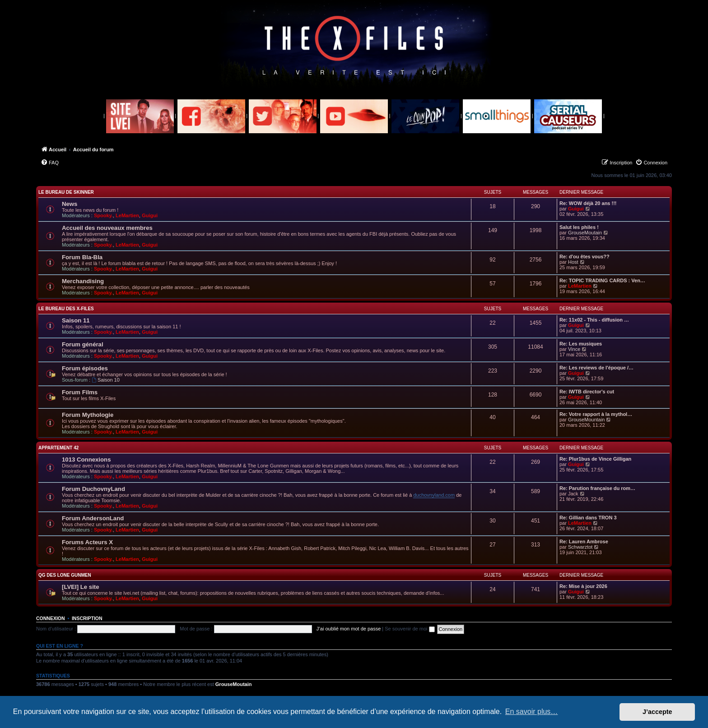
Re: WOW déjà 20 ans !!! (588, 203)
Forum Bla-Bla (82, 257)
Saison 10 (106, 380)
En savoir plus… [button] (532, 712)
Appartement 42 (58, 448)
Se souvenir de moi (410, 629)
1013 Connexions (86, 460)
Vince (574, 349)
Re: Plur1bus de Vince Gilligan (595, 459)
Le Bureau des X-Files (66, 309)
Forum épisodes (85, 368)
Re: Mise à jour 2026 (583, 586)
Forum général (83, 344)
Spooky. (103, 215)
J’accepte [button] (657, 712)
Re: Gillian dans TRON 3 (588, 518)
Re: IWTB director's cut (587, 392)
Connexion (51, 618)
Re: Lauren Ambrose (584, 541)
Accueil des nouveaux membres (107, 228)
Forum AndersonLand (93, 518)
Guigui (150, 215)
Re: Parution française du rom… (597, 488)
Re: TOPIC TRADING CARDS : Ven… (602, 280)
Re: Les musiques (581, 344)
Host (573, 262)
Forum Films (80, 392)
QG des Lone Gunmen (65, 575)
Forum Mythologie (88, 415)
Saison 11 (76, 320)
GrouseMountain (586, 420)
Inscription (87, 618)
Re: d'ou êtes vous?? (585, 257)
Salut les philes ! (579, 227)
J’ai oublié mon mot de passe (349, 629)
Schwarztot (580, 547)
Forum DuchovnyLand (93, 489)
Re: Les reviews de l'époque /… (596, 368)
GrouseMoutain (585, 233)
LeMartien (127, 215)
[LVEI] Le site (81, 587)
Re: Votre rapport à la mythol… (596, 414)
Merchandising (83, 281)
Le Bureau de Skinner (66, 192)
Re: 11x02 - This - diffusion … (594, 320)
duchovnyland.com (434, 495)
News (70, 204)
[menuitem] (50, 163)
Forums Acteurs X (87, 542)
